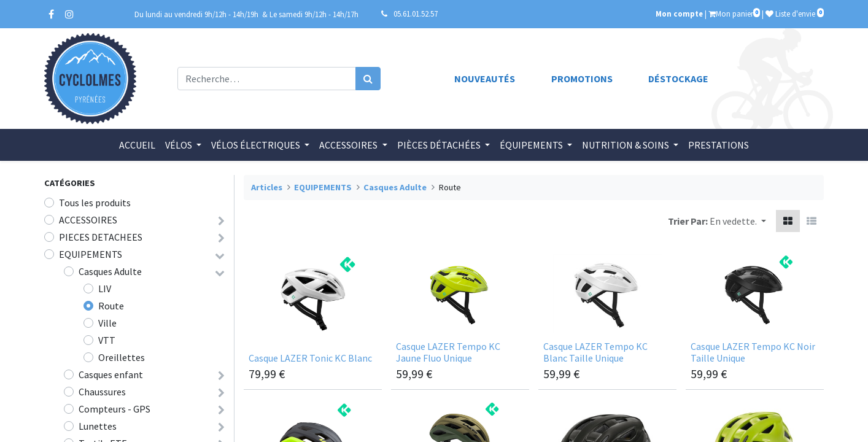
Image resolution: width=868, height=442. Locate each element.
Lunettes (98, 426)
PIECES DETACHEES (101, 237)
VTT (107, 340)
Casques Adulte (110, 271)
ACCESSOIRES (88, 220)
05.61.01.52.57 (416, 14)
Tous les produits (95, 203)
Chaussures (102, 392)
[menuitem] (137, 145)
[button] (738, 221)
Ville (107, 323)
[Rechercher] (368, 79)
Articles (267, 187)
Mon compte (679, 14)
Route (111, 306)
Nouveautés (485, 79)
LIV (105, 289)
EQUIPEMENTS (91, 254)
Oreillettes (122, 357)
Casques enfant (111, 374)
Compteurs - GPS (114, 409)
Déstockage (678, 79)
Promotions (582, 79)
